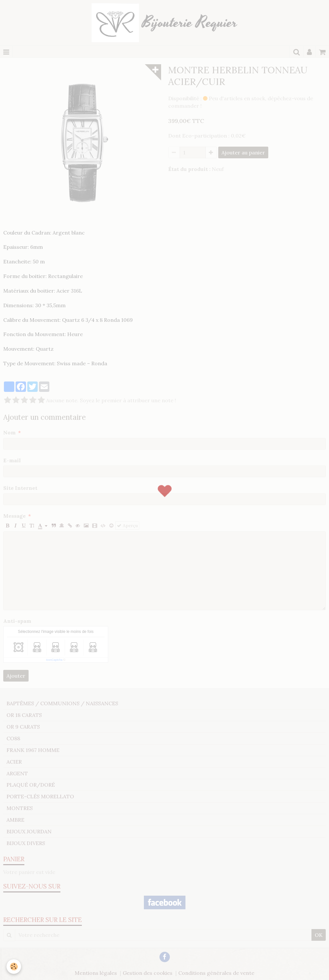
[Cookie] (14, 967)
